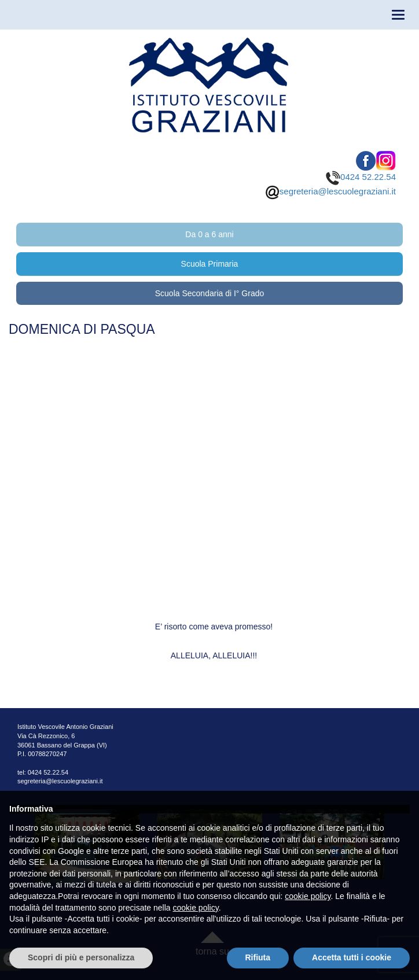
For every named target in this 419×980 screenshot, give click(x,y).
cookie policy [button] (308, 896)
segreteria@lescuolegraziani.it (330, 191)
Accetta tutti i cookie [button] (352, 957)
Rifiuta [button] (258, 957)
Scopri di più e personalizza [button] (81, 957)
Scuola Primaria (210, 264)
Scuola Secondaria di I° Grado (210, 293)
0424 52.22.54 (361, 177)
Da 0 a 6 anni (209, 234)
